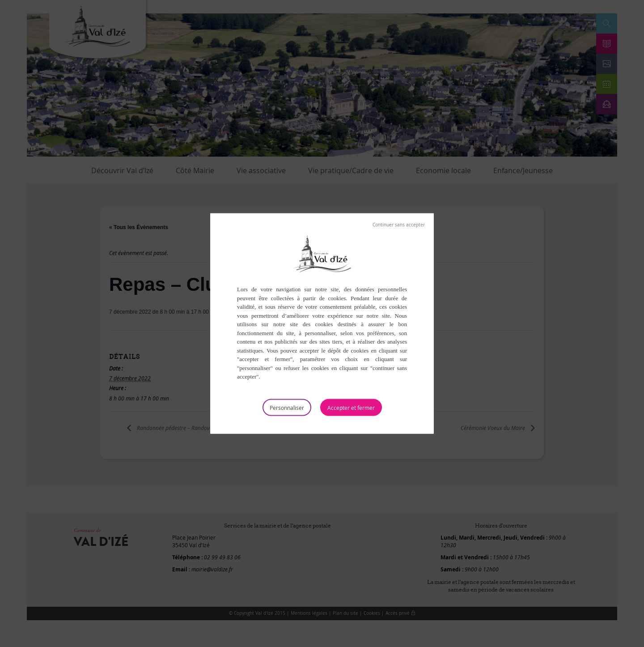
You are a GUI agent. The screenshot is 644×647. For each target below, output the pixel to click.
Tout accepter (351, 407)
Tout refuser (399, 225)
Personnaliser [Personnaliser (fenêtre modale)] (287, 407)
